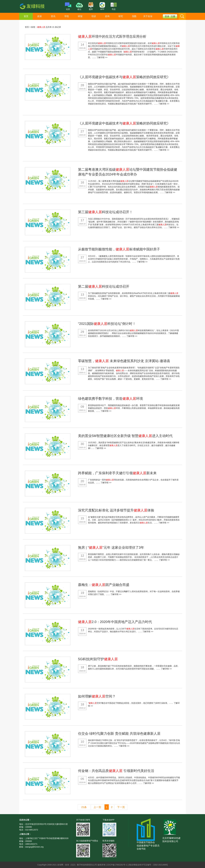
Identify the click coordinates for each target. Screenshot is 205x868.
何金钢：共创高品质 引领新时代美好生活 (116, 771)
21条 (84, 807)
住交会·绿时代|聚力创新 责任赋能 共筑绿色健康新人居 (119, 733)
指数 (134, 16)
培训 (94, 16)
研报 (80, 16)
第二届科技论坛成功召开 (104, 286)
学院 (67, 16)
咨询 (107, 16)
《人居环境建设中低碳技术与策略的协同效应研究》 (124, 77)
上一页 (97, 807)
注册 (173, 16)
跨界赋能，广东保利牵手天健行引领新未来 (117, 473)
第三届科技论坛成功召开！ (105, 212)
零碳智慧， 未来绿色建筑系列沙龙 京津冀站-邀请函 (124, 361)
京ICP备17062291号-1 (117, 865)
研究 (121, 16)
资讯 (53, 16)
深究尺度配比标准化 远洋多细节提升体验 (116, 510)
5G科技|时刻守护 (98, 659)
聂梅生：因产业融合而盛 (104, 585)
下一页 (121, 807)
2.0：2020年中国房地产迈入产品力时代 (115, 622)
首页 (26, 16)
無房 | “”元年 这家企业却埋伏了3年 (111, 547)
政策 (40, 16)
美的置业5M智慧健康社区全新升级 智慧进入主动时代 (125, 436)
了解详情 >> (102, 57)
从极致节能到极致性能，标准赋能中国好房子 (119, 249)
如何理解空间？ (97, 696)
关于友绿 (148, 16)
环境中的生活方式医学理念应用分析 (112, 36)
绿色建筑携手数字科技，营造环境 (110, 399)
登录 (167, 16)
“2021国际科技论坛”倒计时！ (107, 324)
